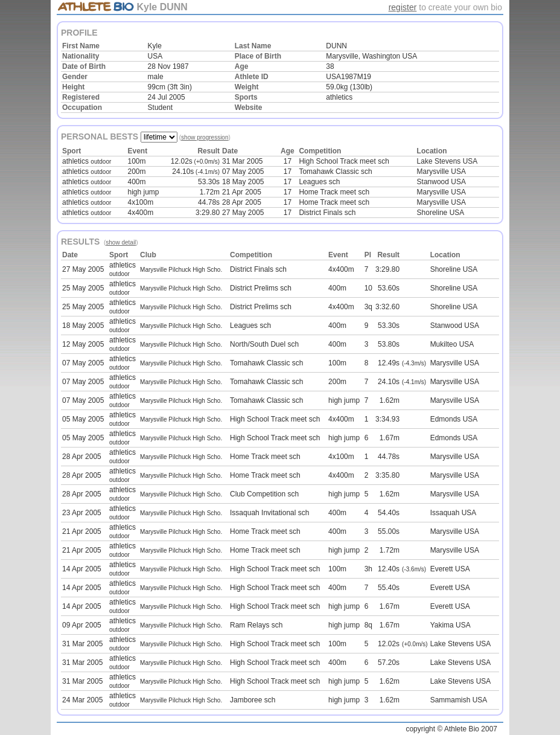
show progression (205, 137)
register (403, 7)
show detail (121, 242)
